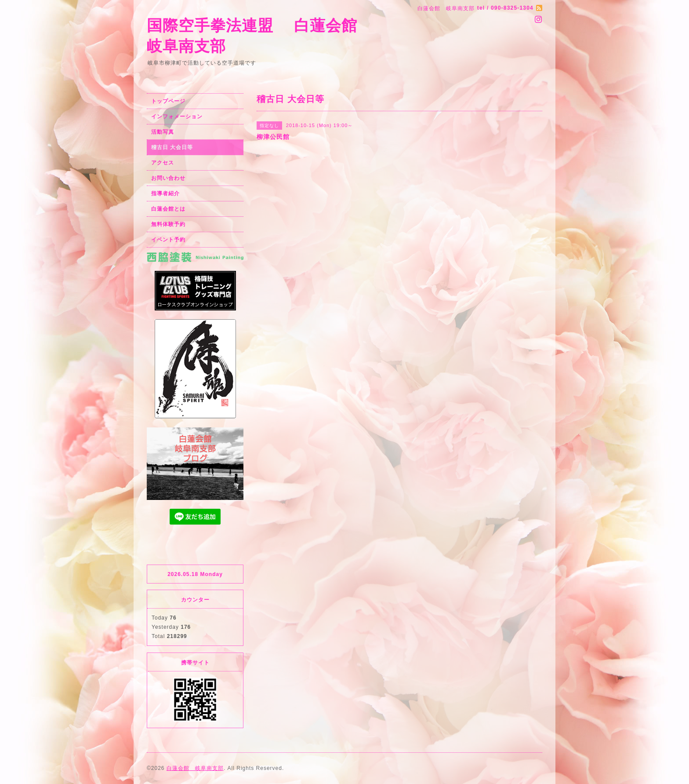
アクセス (163, 163)
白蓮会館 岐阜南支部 (195, 768)
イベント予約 (168, 240)
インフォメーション (177, 117)
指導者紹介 (165, 193)
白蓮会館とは (168, 209)
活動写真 (163, 132)
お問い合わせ (168, 178)
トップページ (168, 101)
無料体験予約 (168, 224)
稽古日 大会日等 (172, 147)
